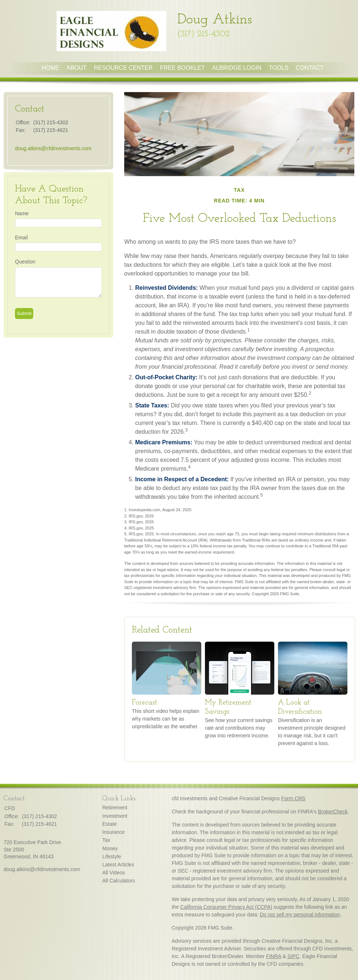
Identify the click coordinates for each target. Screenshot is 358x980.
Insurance (113, 832)
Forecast (144, 703)
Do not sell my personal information (300, 915)
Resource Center (123, 68)
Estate (110, 824)
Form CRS (293, 798)
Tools (279, 68)
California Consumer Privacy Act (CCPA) (226, 907)
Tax (106, 840)
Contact (310, 68)
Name (22, 213)
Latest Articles (118, 865)
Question (25, 262)
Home (50, 68)
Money (110, 848)
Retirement (115, 808)
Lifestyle (112, 856)
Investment (115, 816)
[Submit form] (24, 314)
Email (21, 238)
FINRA (273, 956)
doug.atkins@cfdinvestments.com (53, 148)
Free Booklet (182, 68)
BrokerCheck (333, 812)
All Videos (114, 873)
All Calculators (119, 881)
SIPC (294, 956)
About (77, 68)
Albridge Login (237, 68)
